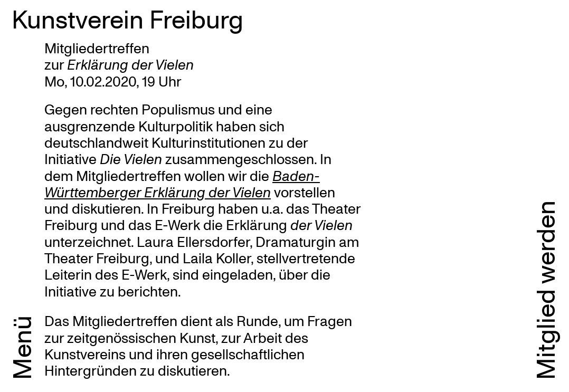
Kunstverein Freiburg (127, 18)
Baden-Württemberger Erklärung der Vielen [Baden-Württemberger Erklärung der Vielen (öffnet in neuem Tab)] (182, 184)
